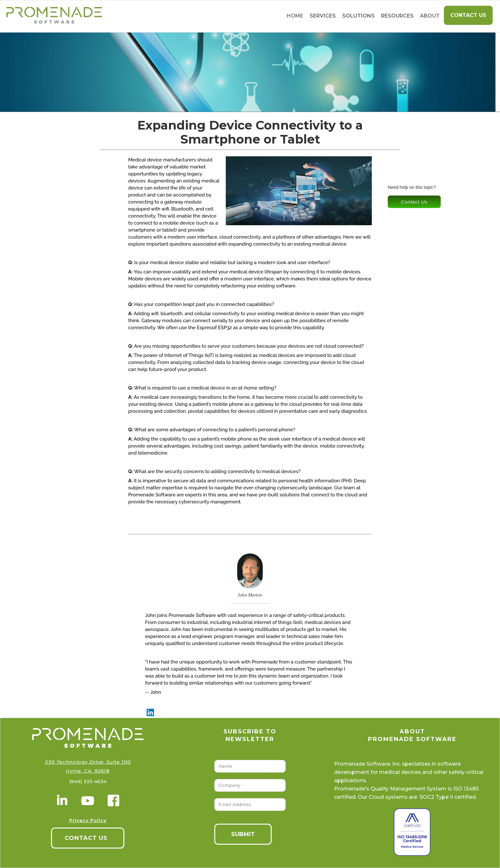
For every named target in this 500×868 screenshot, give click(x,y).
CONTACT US (86, 838)
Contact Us (468, 15)
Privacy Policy (88, 820)
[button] (323, 16)
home (295, 16)
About (430, 16)
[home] (51, 16)
